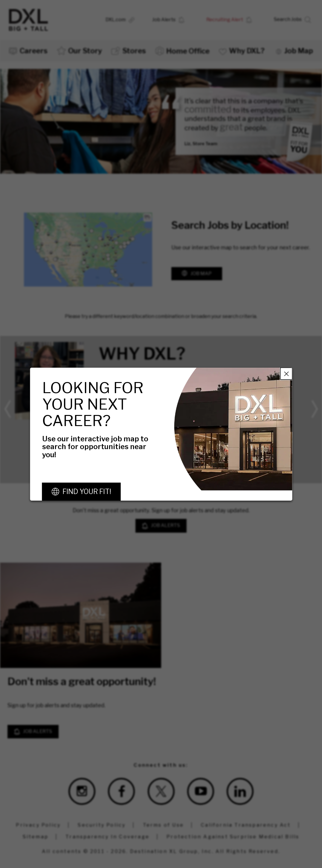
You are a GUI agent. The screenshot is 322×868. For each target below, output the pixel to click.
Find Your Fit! (87, 492)
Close (286, 373)
